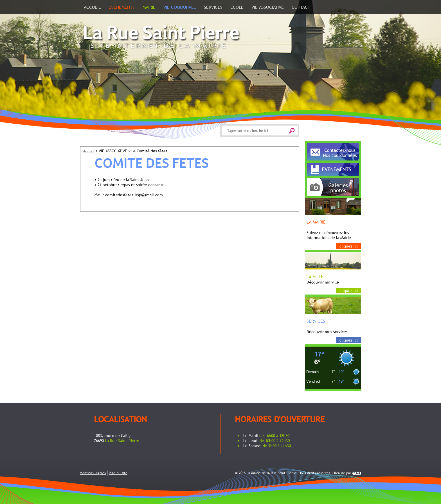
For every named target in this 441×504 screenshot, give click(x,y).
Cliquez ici (349, 246)
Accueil (92, 7)
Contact (301, 7)
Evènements (122, 7)
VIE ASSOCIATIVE (268, 7)
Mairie (149, 7)
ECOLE (237, 7)
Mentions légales (93, 473)
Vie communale (180, 7)
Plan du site (118, 473)
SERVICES (213, 7)
